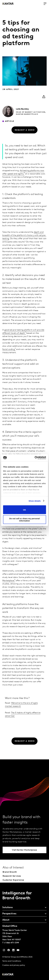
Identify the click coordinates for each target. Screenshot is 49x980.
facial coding (9, 349)
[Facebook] (9, 951)
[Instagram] (4, 951)
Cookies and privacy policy (14, 965)
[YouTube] (13, 951)
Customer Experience (13, 880)
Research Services (12, 876)
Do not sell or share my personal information (24, 519)
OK (24, 510)
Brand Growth (10, 872)
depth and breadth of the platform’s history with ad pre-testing (24, 235)
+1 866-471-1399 (11, 943)
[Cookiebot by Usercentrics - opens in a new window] (35, 458)
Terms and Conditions (12, 961)
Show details (35, 501)
